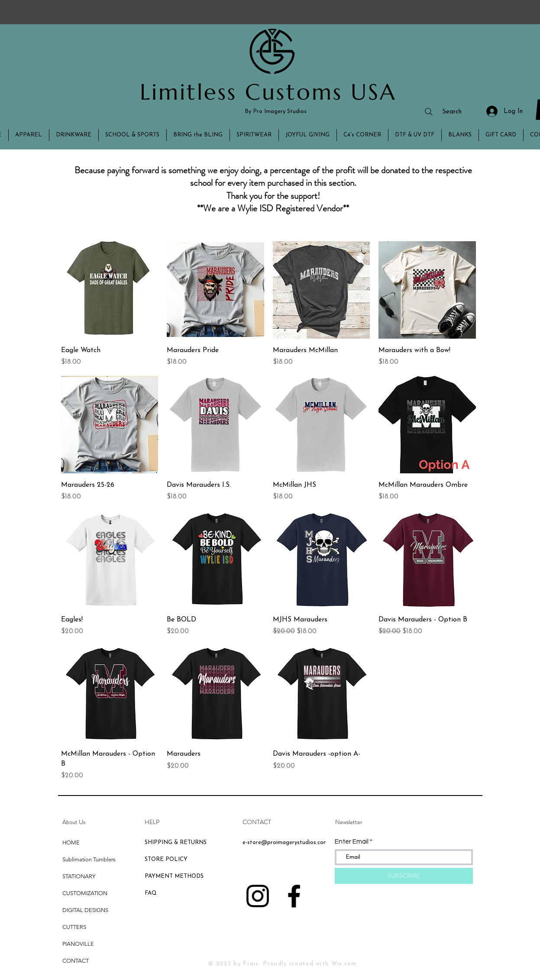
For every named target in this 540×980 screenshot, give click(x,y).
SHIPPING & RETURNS (176, 843)
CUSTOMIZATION (85, 893)
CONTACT (76, 961)
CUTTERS (74, 927)
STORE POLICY (167, 859)
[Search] (443, 112)
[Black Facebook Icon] (294, 896)
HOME (71, 843)
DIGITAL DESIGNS (85, 910)
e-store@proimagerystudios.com (285, 843)
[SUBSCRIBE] (404, 876)
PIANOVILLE (78, 944)
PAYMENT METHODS (174, 876)
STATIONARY (79, 876)
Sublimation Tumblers (89, 859)
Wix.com (344, 964)
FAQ (151, 893)
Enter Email (352, 842)
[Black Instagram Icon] (258, 896)
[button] (29, 135)
